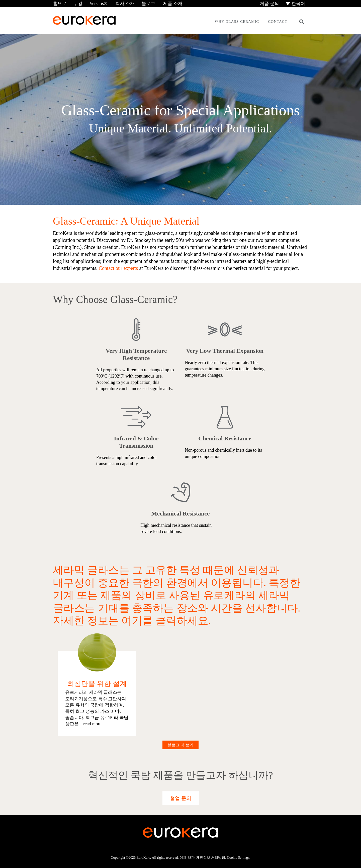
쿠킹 (78, 4)
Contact (278, 22)
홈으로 (60, 4)
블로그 (148, 4)
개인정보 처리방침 (211, 858)
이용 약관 (187, 858)
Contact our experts (119, 268)
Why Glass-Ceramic (237, 22)
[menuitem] (296, 4)
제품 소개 (172, 4)
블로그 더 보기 (180, 745)
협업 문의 (181, 798)
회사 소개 (124, 4)
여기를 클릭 (149, 621)
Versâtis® (98, 4)
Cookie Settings (238, 858)
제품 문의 (269, 4)
